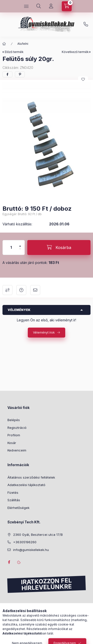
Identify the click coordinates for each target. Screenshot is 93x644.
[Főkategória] (4, 44)
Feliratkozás (22, 612)
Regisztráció (17, 428)
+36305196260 (86, 24)
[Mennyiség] (11, 248)
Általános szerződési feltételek (31, 477)
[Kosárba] (59, 248)
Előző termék (14, 52)
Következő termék (75, 52)
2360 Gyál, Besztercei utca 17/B (38, 535)
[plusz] (20, 244)
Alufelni (23, 44)
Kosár (12, 443)
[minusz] (20, 251)
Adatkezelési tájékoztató (26, 485)
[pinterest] (20, 74)
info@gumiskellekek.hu (31, 550)
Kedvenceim (17, 450)
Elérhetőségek (18, 508)
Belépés (14, 420)
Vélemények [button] (19, 310)
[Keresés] (39, 6)
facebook (9, 562)
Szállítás (14, 500)
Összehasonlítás (7, 290)
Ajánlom (35, 290)
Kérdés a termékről (21, 290)
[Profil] (51, 6)
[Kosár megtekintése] (67, 6)
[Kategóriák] (26, 6)
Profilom (14, 435)
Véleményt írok (44, 332)
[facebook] (7, 74)
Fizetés (13, 493)
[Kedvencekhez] (83, 79)
